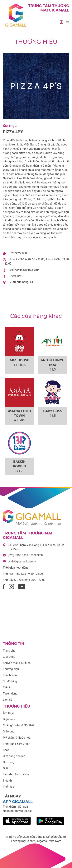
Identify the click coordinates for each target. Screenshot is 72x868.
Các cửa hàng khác (36, 316)
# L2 (19, 471)
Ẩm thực (10, 126)
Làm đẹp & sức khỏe (16, 774)
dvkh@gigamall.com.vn (22, 561)
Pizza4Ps (16, 276)
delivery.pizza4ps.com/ (24, 270)
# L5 (53, 369)
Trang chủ (9, 651)
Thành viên (10, 675)
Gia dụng (8, 762)
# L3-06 (19, 420)
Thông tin (14, 644)
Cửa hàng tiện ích (14, 756)
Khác (6, 750)
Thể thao (9, 787)
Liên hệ (7, 700)
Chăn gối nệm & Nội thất (19, 725)
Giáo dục (9, 732)
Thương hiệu (36, 42)
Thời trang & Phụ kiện (17, 744)
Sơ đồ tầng (10, 681)
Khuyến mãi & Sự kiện (17, 663)
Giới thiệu (9, 657)
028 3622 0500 (19, 253)
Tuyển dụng (10, 694)
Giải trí (7, 768)
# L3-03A (19, 365)
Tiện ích (8, 687)
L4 (32, 282)
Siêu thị (8, 781)
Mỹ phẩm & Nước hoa (17, 738)
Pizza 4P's (13, 132)
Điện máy (9, 719)
